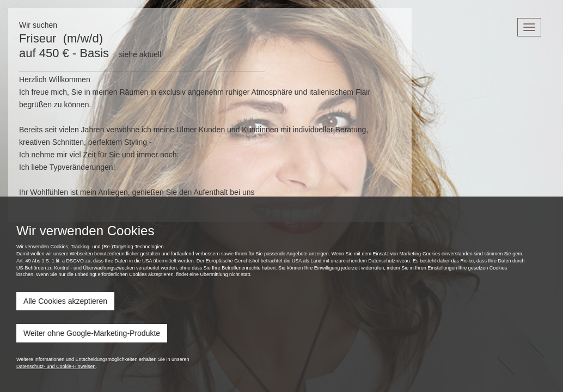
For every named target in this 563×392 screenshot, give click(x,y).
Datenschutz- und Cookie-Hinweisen (56, 366)
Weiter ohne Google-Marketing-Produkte (92, 333)
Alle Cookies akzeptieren (65, 301)
